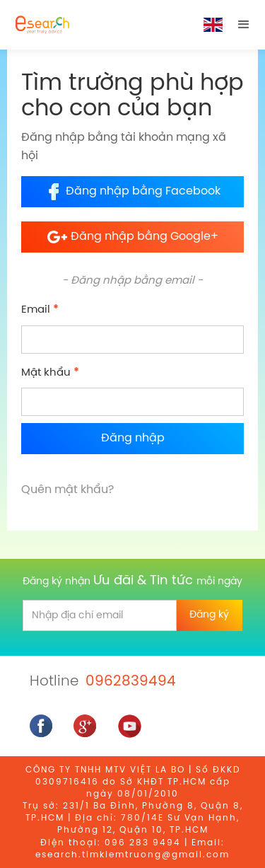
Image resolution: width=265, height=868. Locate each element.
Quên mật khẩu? (67, 490)
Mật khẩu (50, 373)
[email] (99, 615)
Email (40, 310)
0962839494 (131, 682)
